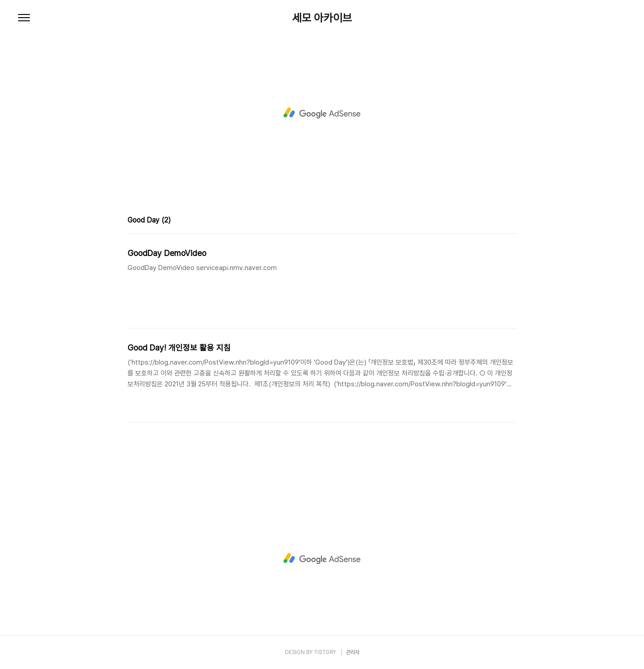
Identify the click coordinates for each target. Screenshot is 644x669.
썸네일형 (498, 221)
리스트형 (511, 221)
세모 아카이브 (322, 18)
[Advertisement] (322, 113)
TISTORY (325, 652)
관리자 (353, 652)
